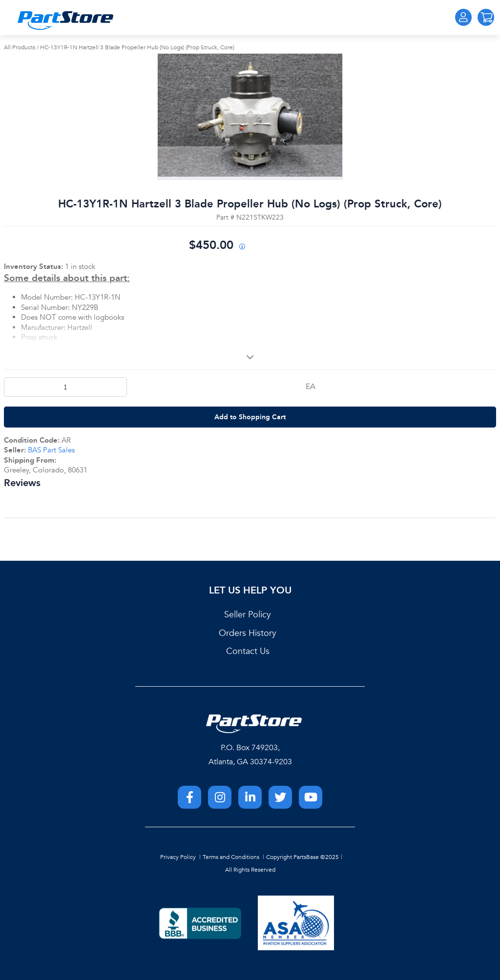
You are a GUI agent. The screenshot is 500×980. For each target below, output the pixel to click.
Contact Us (248, 651)
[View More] (250, 357)
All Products (20, 47)
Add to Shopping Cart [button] (250, 417)
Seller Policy (248, 615)
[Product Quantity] (65, 387)
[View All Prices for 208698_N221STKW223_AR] (242, 247)
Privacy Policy (178, 857)
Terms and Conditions (231, 857)
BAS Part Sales (51, 450)
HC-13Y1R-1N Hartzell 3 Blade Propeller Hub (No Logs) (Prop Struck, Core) (137, 47)
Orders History (248, 633)
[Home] (65, 20)
